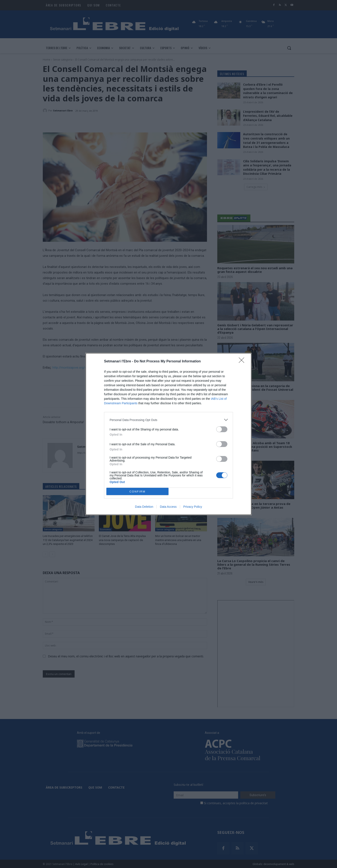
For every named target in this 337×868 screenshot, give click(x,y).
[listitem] (168, 420)
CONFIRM (137, 492)
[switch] (222, 429)
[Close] (243, 362)
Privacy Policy (193, 507)
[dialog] (168, 434)
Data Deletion (144, 507)
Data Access (168, 507)
